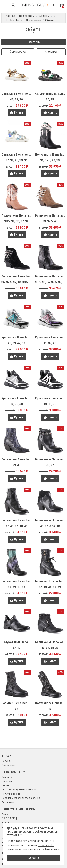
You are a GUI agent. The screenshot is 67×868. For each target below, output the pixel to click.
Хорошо (34, 858)
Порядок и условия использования (21, 798)
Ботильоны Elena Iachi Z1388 (17, 276)
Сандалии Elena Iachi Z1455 (50, 94)
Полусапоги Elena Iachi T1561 (50, 703)
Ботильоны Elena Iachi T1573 (50, 520)
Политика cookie (11, 794)
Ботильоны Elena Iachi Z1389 (50, 216)
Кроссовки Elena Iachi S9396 (50, 398)
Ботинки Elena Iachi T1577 (17, 703)
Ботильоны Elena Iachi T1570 (17, 581)
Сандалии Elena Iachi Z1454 (17, 155)
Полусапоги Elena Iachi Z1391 (50, 155)
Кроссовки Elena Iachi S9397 (17, 398)
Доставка (7, 781)
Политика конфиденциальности (19, 790)
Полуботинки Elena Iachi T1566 (17, 642)
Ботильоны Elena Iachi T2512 (17, 459)
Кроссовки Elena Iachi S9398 (50, 337)
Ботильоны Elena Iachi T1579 (50, 459)
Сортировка (18, 52)
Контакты (7, 777)
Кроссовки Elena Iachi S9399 (17, 337)
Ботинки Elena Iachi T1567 (50, 581)
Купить (17, 113)
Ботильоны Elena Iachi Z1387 (50, 276)
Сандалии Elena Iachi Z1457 (17, 94)
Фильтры (51, 52)
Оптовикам (8, 802)
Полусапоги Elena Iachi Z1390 (17, 216)
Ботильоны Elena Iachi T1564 (50, 642)
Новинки (6, 761)
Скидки (6, 785)
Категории (33, 42)
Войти (5, 814)
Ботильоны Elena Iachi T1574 (17, 520)
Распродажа (8, 765)
